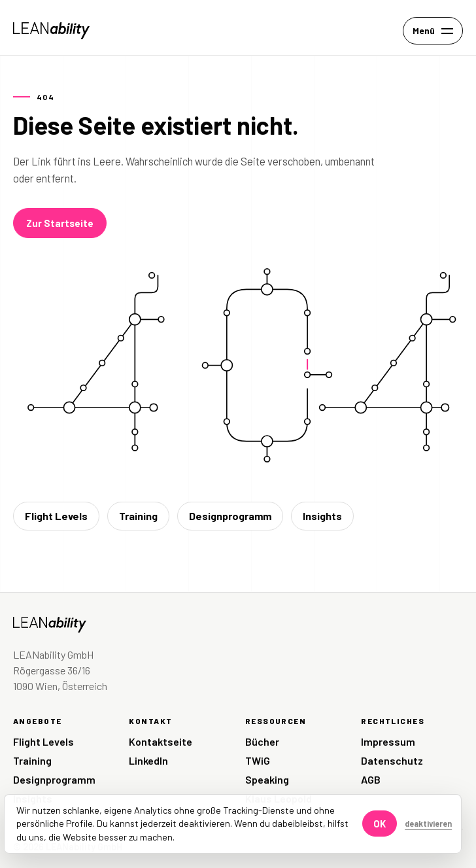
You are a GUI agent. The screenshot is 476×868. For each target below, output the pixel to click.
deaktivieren (428, 824)
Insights (322, 516)
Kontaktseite (161, 741)
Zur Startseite (60, 223)
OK (380, 824)
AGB (371, 779)
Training (138, 516)
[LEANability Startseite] (51, 31)
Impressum (388, 741)
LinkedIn (148, 760)
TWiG (258, 760)
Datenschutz (392, 760)
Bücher (262, 741)
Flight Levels (56, 516)
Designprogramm (230, 516)
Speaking (267, 779)
